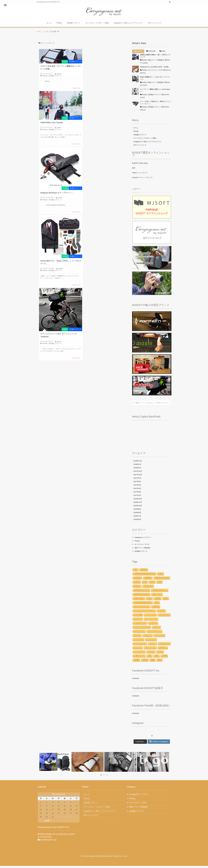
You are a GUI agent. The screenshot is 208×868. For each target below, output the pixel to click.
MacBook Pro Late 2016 (142, 596)
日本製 (164, 658)
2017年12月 (138, 473)
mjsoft (59, 76)
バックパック (151, 641)
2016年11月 (138, 504)
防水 (160, 662)
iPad (160, 584)
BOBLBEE (148, 580)
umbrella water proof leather (143, 605)
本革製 (137, 662)
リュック (151, 654)
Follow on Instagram (159, 744)
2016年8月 (137, 515)
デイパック (148, 637)
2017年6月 (137, 484)
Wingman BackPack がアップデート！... (57, 197)
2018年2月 (137, 470)
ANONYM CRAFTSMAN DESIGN (145, 576)
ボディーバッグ (150, 650)
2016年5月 (137, 522)
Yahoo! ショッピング (140, 175)
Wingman (156, 609)
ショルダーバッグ (140, 625)
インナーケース (150, 617)
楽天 (134, 170)
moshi (150, 600)
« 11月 (47, 823)
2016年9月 (137, 511)
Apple (161, 576)
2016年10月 (138, 508)
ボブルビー (163, 650)
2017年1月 (137, 497)
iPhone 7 (137, 588)
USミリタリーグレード (142, 609)
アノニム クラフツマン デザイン (145, 613)
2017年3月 (137, 494)
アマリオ (162, 613)
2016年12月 (138, 501)
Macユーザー (157, 596)
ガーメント (138, 621)
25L (136, 572)
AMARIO (144, 572)
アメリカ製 (138, 617)
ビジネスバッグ (164, 646)
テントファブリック (155, 633)
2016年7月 (137, 518)
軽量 (153, 662)
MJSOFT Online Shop (140, 165)
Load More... (140, 744)
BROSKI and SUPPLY (162, 580)
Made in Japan (139, 600)
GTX (145, 584)
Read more (76, 90)
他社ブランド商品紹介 (156, 62)
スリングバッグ (139, 633)
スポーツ (157, 629)
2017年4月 (137, 491)
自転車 (145, 662)
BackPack (138, 580)
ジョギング (153, 625)
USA (157, 605)
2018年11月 (138, 463)
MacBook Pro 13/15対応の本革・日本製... (155, 69)
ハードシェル (139, 641)
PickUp (59, 24)
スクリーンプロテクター (142, 629)
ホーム (47, 24)
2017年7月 (137, 480)
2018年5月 (137, 466)
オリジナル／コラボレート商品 (98, 24)
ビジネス (153, 646)
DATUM (137, 584)
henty (152, 584)
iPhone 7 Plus (148, 588)
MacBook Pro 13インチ (142, 592)
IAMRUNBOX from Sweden (52, 126)
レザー (160, 654)
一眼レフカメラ (139, 658)
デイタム (137, 637)
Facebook (136, 680)
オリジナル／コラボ (155, 72)
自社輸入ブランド (74, 24)
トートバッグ (160, 637)
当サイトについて (157, 24)
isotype (125, 858)
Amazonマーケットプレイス (142, 180)
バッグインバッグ (140, 646)
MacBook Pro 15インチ (160, 592)
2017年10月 (138, 477)
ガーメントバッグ (151, 621)
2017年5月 (137, 487)
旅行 (157, 658)
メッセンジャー (139, 654)
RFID (166, 600)
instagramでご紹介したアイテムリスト (130, 24)
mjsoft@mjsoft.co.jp (48, 842)
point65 (158, 600)
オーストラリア (164, 617)
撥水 (150, 658)
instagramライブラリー (143, 540)
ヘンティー (138, 650)
